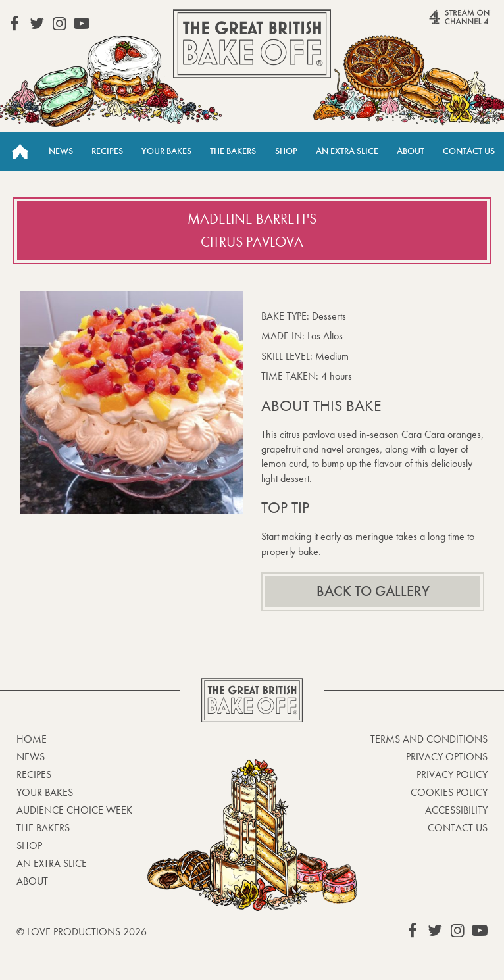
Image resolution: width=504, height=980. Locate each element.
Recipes (107, 151)
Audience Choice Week (74, 810)
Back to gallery (373, 591)
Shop (286, 151)
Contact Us (469, 151)
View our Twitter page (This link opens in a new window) (37, 24)
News (61, 151)
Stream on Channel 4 (439, 23)
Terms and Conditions (429, 739)
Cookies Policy (449, 792)
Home (20, 151)
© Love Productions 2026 (82, 932)
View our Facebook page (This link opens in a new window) (14, 24)
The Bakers (233, 151)
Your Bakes (166, 151)
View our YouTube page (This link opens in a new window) (82, 24)
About (411, 151)
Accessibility (456, 810)
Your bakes (45, 792)
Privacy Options (447, 757)
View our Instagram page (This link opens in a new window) (59, 24)
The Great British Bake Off (252, 44)
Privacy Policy (452, 774)
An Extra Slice (347, 151)
